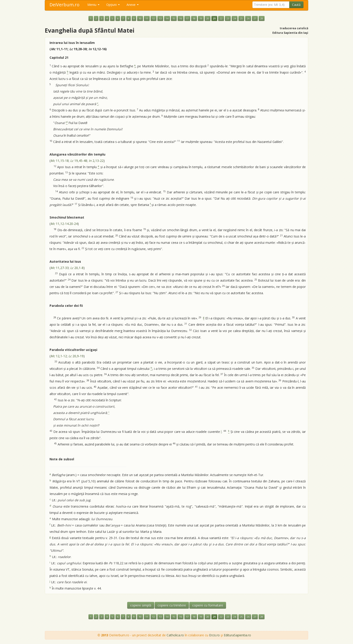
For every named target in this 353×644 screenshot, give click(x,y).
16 (181, 18)
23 (228, 18)
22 (221, 18)
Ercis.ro (214, 635)
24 (235, 18)
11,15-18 (60, 161)
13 (160, 18)
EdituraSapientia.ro (237, 635)
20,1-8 (77, 268)
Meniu (93, 5)
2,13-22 (96, 161)
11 (147, 18)
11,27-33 (60, 268)
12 (154, 18)
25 (241, 18)
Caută (296, 5)
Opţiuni (113, 5)
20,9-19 (76, 356)
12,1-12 (59, 356)
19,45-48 (79, 161)
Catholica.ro (175, 635)
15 (174, 18)
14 (167, 18)
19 (201, 18)
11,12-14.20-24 (64, 224)
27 (255, 18)
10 (140, 18)
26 (248, 18)
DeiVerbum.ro (64, 5)
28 (262, 18)
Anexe (133, 5)
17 (187, 18)
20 (208, 18)
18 (194, 18)
